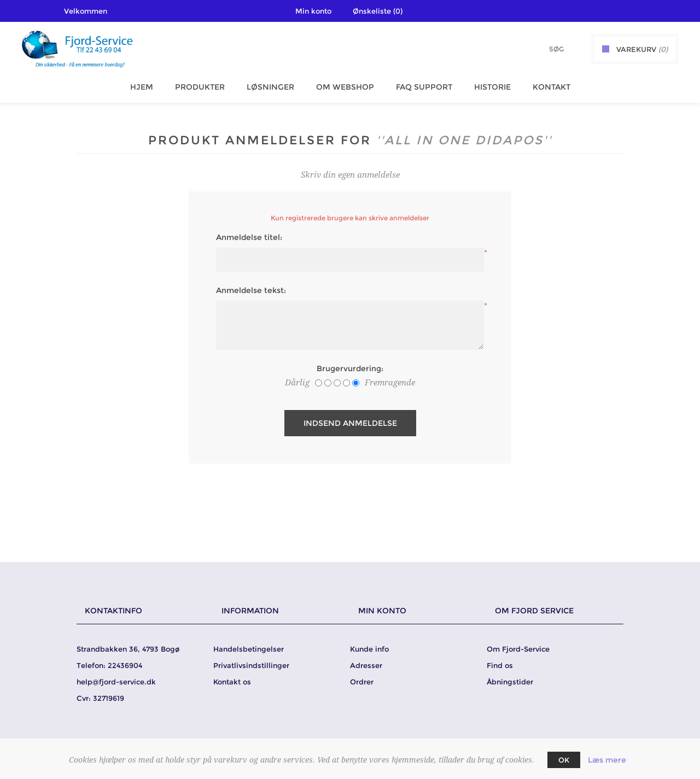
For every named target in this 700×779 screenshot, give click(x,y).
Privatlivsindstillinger (251, 665)
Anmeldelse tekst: (251, 290)
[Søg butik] (542, 49)
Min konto (313, 11)
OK (564, 760)
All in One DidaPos (464, 140)
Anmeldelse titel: (249, 237)
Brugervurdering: (350, 368)
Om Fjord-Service (518, 649)
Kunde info (369, 649)
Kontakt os (232, 682)
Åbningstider (510, 682)
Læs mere (607, 760)
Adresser (366, 665)
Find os (500, 665)
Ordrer (362, 682)
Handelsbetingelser (249, 649)
